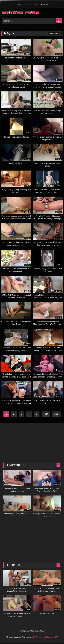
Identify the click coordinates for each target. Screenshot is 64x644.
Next (46, 414)
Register (45, 5)
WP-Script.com (38, 637)
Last (56, 414)
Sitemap (49, 637)
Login (36, 5)
